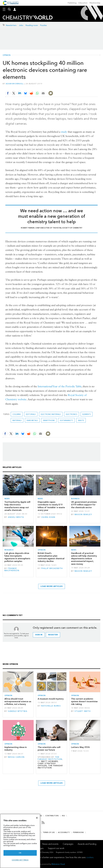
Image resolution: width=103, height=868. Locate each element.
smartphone (49, 420)
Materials (17, 420)
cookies (90, 857)
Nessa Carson (16, 757)
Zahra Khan (48, 517)
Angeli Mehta (16, 517)
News (7, 499)
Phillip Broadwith (52, 568)
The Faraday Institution (50, 758)
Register (53, 635)
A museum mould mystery (51, 699)
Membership (95, 3)
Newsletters (11, 25)
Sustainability (66, 420)
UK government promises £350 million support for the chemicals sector (84, 505)
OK (20, 853)
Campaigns (68, 844)
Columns (17, 414)
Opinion (7, 55)
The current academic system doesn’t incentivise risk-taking (84, 702)
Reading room (32, 25)
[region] (20, 841)
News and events (50, 844)
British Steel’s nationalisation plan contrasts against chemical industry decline (51, 557)
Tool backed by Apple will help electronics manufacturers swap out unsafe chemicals (17, 506)
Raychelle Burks (51, 706)
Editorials (31, 414)
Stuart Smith (83, 711)
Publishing (72, 3)
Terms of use (49, 832)
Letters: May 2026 (80, 747)
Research (9, 550)
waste (81, 420)
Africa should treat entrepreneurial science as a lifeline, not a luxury (18, 702)
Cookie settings (20, 860)
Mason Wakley (83, 515)
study (64, 132)
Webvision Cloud (58, 864)
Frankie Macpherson (12, 569)
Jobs (21, 25)
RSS (63, 816)
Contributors (52, 816)
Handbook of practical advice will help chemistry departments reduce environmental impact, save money (84, 559)
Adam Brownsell (15, 84)
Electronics (72, 414)
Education (83, 3)
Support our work (56, 848)
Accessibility (64, 832)
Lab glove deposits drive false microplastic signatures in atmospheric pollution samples (17, 557)
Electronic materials (51, 414)
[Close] (37, 818)
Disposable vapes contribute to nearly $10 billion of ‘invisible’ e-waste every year (51, 506)
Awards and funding (87, 844)
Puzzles (44, 25)
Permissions (78, 832)
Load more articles (52, 586)
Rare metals (32, 420)
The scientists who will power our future (49, 749)
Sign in (39, 635)
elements (87, 414)
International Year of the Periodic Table (60, 386)
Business (75, 499)
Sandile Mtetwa (18, 711)
